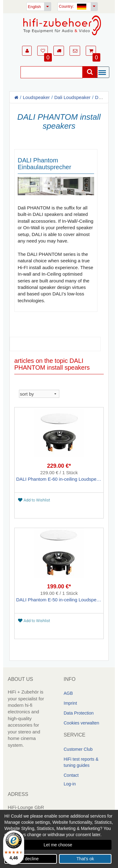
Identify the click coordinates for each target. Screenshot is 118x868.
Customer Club (78, 749)
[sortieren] (39, 394)
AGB (68, 693)
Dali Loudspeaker (73, 97)
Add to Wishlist (34, 500)
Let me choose (58, 845)
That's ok (85, 859)
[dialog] (59, 839)
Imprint (70, 703)
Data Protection (79, 713)
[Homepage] (62, 25)
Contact (71, 775)
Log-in (70, 784)
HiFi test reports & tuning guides (81, 762)
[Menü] (104, 73)
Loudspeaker (36, 97)
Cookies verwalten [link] (81, 723)
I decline (30, 859)
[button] (27, 51)
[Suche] (52, 72)
